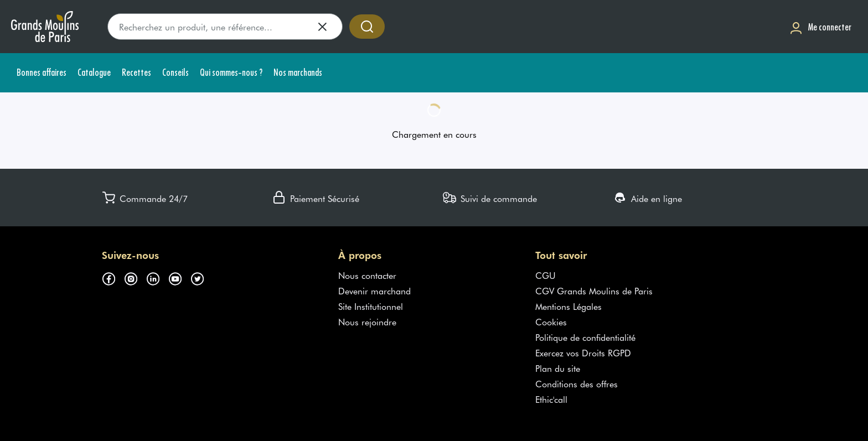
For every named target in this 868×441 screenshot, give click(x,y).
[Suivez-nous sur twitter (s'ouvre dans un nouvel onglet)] (201, 277)
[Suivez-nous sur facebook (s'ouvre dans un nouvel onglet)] (113, 277)
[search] (225, 27)
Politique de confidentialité (585, 337)
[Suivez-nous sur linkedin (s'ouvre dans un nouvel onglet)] (157, 277)
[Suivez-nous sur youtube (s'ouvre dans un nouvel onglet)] (179, 277)
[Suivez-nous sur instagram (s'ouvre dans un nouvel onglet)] (135, 277)
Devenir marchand (374, 290)
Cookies (551, 321)
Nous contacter (367, 275)
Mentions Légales (569, 306)
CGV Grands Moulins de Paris (594, 290)
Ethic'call (551, 399)
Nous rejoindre (367, 321)
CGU (546, 275)
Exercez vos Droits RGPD (583, 352)
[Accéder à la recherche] (367, 27)
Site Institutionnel (371, 306)
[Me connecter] (820, 27)
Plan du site (558, 368)
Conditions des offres (577, 383)
